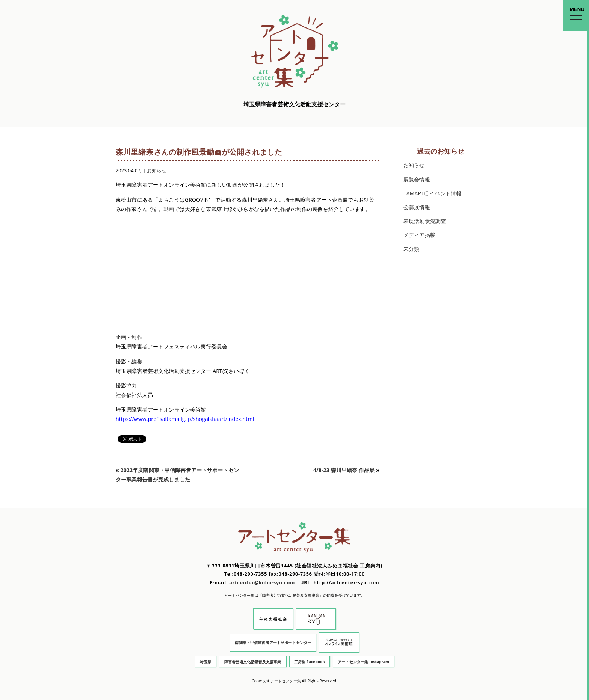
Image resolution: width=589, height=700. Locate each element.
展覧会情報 (417, 179)
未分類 (411, 249)
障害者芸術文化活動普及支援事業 (253, 662)
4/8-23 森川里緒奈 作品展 (344, 470)
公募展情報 (417, 207)
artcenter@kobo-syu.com (262, 583)
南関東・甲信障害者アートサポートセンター (273, 643)
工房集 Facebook (310, 662)
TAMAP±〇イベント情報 (432, 193)
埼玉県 (205, 662)
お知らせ (157, 171)
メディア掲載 (419, 235)
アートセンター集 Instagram (363, 662)
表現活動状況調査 (425, 221)
